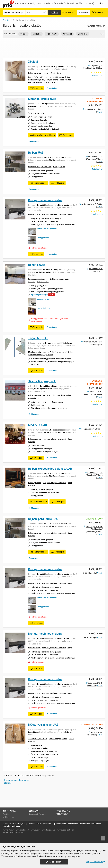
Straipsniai (59, 3)
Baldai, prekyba (35, 73)
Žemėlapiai (48, 3)
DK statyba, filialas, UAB (43, 725)
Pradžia (6, 814)
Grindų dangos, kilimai (58, 739)
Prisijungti (16, 826)
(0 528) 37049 (95, 338)
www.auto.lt (36, 830)
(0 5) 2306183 (95, 105)
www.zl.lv (20, 832)
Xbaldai (33, 62)
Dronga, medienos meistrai (45, 200)
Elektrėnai (83, 34)
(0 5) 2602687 (95, 153)
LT (101, 3)
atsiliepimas (97, 214)
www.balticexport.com (65, 830)
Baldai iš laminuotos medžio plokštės (17, 782)
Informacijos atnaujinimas (91, 824)
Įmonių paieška (22, 3)
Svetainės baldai (44, 308)
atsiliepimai (97, 75)
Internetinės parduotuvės (38, 279)
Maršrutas (52, 88)
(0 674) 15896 (95, 388)
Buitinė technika (49, 395)
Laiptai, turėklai (49, 73)
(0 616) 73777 (95, 469)
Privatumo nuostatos (45, 824)
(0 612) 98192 (95, 265)
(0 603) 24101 (95, 425)
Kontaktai (31, 824)
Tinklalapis (36, 88)
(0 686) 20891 (95, 200)
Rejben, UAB (36, 153)
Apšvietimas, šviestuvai (38, 739)
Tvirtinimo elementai (36, 113)
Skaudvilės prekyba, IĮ (42, 381)
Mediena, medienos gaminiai (54, 214)
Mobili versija (62, 814)
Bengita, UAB (36, 265)
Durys (59, 73)
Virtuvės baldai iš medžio (47, 229)
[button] (102, 34)
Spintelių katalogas (40, 295)
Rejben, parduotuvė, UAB (44, 519)
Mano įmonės (87, 3)
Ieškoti (55, 13)
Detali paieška (68, 12)
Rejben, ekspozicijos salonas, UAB (50, 469)
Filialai (99, 112)
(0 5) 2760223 (95, 523)
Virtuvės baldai (43, 299)
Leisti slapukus (54, 862)
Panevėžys (52, 34)
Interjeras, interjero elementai (40, 167)
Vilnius (23, 34)
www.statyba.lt (8, 830)
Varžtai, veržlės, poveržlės (43, 135)
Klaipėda (37, 34)
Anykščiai (67, 34)
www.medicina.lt (23, 830)
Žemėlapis (98, 12)
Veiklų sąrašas (36, 3)
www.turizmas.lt (48, 830)
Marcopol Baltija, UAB (42, 99)
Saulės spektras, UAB (17, 824)
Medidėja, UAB (38, 425)
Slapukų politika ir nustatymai (67, 824)
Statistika (6, 826)
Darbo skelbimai (71, 3)
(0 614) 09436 (95, 728)
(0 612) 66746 (95, 62)
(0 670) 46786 (95, 634)
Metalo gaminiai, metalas (38, 352)
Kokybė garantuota (39, 248)
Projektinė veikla (38, 183)
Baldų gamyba (59, 167)
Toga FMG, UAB (38, 338)
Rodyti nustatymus (95, 862)
